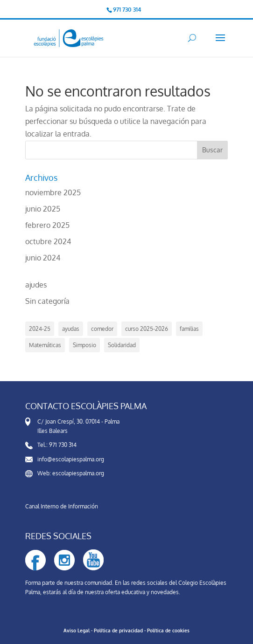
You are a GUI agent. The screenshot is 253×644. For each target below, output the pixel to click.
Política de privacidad (118, 630)
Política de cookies (168, 630)
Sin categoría (47, 301)
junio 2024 (43, 258)
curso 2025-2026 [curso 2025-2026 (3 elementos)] (147, 329)
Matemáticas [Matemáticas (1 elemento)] (45, 345)
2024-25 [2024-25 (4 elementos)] (40, 329)
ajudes (36, 285)
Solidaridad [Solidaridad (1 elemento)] (122, 345)
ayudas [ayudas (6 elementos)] (71, 329)
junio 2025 (43, 209)
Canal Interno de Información (62, 506)
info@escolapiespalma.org (71, 459)
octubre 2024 (48, 241)
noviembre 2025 (53, 192)
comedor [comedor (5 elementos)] (102, 329)
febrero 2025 (47, 225)
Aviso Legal (77, 630)
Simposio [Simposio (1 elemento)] (84, 345)
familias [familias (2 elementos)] (189, 329)
